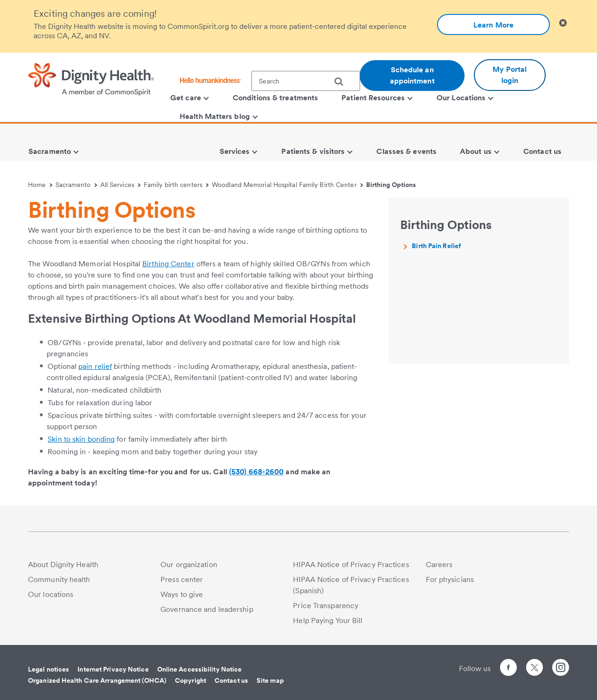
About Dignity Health (63, 565)
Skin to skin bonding (81, 439)
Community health (59, 579)
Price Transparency (326, 606)
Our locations (51, 594)
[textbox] (306, 81)
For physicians (450, 579)
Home (40, 185)
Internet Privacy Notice (113, 669)
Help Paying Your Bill (328, 620)
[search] (342, 82)
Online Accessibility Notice (200, 669)
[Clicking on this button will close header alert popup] (563, 23)
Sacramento (76, 185)
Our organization (189, 565)
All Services (121, 185)
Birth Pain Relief (436, 246)
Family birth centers (176, 185)
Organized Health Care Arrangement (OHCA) (97, 680)
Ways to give (182, 594)
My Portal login (510, 75)
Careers (439, 565)
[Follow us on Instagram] (561, 669)
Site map (270, 680)
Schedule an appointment (412, 75)
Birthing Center (168, 264)
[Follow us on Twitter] (535, 663)
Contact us (231, 680)
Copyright (191, 680)
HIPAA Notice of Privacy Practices (351, 565)
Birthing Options (391, 185)
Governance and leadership (207, 609)
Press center (182, 579)
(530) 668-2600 (256, 472)
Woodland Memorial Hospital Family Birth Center (287, 185)
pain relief (95, 366)
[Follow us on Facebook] (508, 669)
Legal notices (49, 669)
